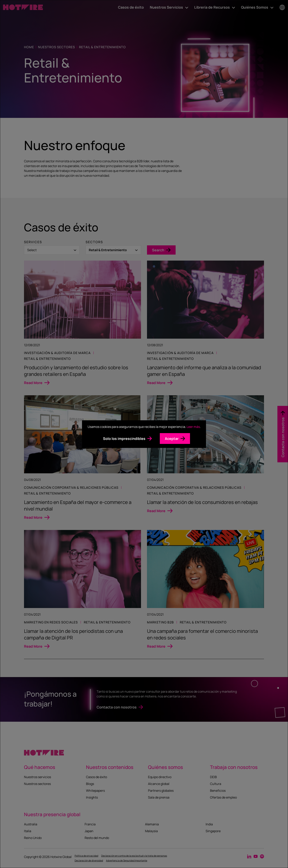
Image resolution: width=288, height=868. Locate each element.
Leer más (193, 427)
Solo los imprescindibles (124, 439)
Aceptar (172, 439)
